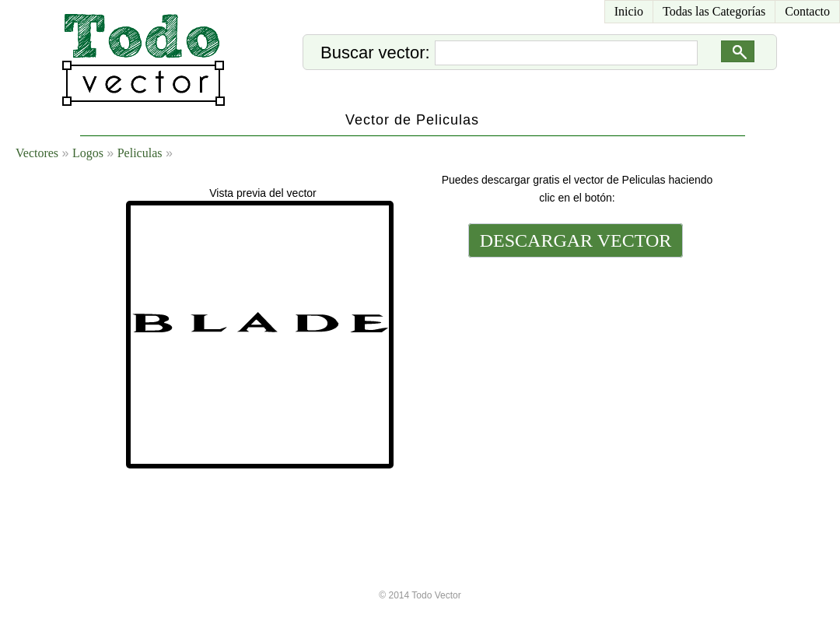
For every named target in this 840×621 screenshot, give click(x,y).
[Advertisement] (574, 367)
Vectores (37, 153)
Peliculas (140, 153)
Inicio (629, 11)
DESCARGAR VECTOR (576, 240)
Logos (88, 153)
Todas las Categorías (714, 11)
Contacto (807, 11)
